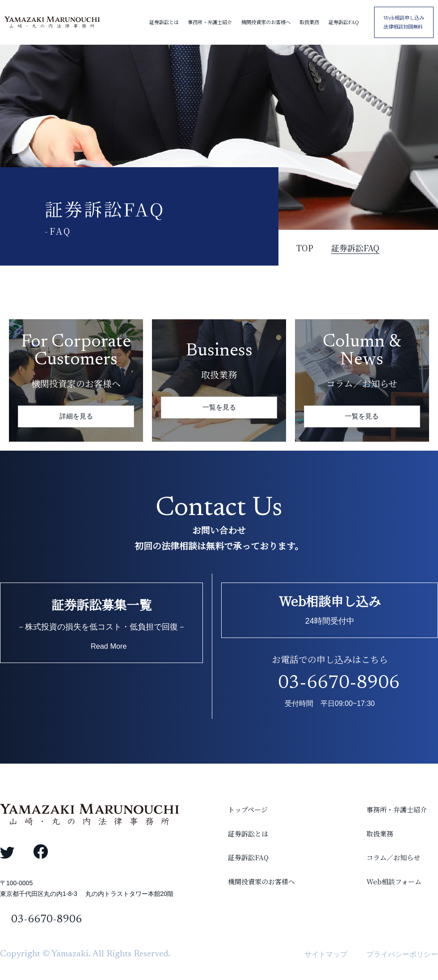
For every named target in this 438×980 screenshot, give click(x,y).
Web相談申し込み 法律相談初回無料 (404, 22)
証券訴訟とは (164, 22)
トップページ (212, 812)
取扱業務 (309, 22)
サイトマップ (326, 954)
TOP (305, 248)
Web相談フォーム (383, 904)
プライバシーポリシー (402, 954)
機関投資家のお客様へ (266, 22)
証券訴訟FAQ (344, 22)
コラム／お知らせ (382, 873)
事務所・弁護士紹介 (210, 22)
